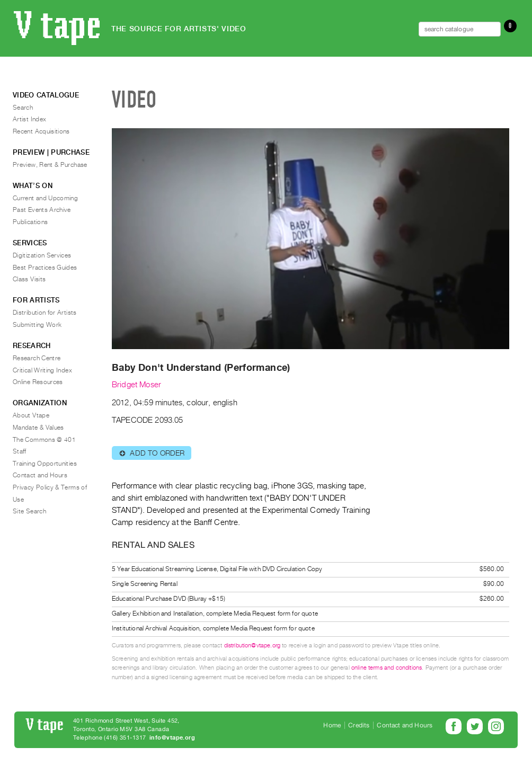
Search (23, 108)
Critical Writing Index (42, 370)
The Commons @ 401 (44, 440)
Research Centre (37, 358)
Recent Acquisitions (41, 131)
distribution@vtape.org (252, 646)
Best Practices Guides (45, 268)
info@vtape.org (172, 738)
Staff (20, 451)
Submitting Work (37, 325)
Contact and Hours (40, 475)
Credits (359, 725)
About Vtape (31, 415)
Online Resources (38, 382)
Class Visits (29, 279)
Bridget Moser (136, 385)
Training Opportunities (45, 464)
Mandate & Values (38, 428)
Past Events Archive (42, 210)
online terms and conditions (387, 668)
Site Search (29, 511)
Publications (30, 222)
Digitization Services (42, 255)
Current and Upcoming (45, 198)
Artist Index (29, 119)
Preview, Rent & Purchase (50, 165)
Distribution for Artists (45, 313)
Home (332, 725)
